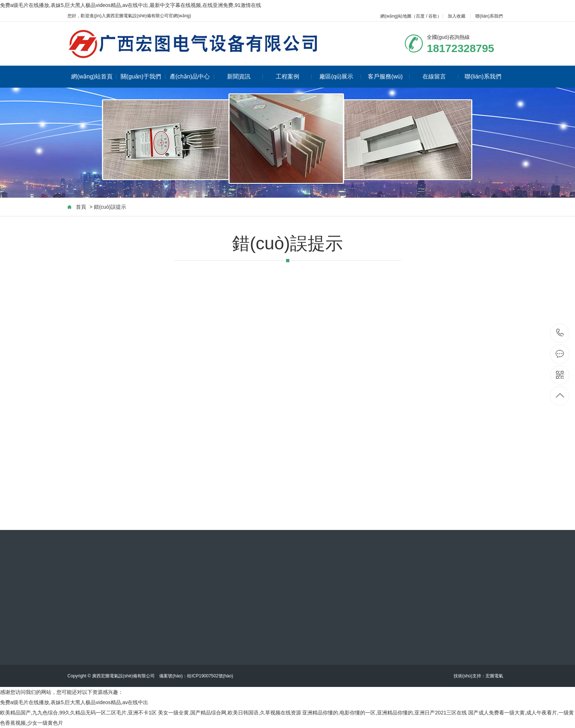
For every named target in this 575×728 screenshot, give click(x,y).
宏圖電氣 (494, 676)
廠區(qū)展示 (340, 76)
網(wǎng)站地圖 (396, 16)
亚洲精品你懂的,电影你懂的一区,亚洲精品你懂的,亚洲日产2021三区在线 (384, 713)
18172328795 (560, 333)
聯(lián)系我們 (489, 16)
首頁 (81, 207)
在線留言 (441, 76)
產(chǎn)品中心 (192, 76)
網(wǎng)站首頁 (94, 76)
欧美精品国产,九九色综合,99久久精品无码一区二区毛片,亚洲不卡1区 (78, 713)
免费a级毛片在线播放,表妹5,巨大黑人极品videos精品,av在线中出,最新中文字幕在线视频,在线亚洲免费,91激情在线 (131, 5)
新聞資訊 (245, 76)
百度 (420, 16)
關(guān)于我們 (143, 76)
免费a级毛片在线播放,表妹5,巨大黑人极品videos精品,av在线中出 (74, 702)
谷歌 (433, 16)
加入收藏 (457, 16)
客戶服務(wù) (389, 76)
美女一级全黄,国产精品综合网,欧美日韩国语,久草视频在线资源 (230, 713)
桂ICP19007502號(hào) (210, 676)
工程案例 (294, 76)
